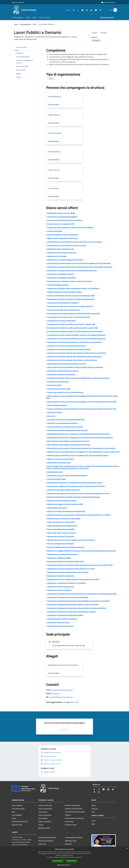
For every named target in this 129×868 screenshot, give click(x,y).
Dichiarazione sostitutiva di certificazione (61, 374)
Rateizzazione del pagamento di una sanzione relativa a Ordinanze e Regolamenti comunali (78, 493)
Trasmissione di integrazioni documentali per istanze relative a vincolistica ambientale (77, 608)
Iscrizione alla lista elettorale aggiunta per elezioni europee (68, 430)
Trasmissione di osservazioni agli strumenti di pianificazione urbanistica (72, 612)
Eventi (93, 824)
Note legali (68, 844)
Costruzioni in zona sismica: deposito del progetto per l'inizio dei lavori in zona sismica (77, 353)
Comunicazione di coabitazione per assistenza (63, 303)
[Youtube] (81, 10)
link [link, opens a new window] (82, 857)
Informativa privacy (71, 841)
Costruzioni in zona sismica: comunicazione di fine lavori (66, 346)
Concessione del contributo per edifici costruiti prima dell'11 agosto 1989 (72, 328)
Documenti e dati (17, 825)
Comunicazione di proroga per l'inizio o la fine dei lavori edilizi (68, 317)
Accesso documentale (55, 231)
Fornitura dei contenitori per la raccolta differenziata (65, 392)
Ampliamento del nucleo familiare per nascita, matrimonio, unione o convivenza (75, 242)
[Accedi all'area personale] (108, 2)
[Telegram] (95, 10)
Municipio (56, 642)
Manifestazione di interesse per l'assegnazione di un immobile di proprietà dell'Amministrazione (80, 437)
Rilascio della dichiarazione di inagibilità (61, 529)
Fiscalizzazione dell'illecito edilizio (59, 389)
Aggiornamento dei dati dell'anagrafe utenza (63, 238)
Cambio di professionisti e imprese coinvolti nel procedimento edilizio (71, 296)
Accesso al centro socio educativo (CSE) (61, 224)
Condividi (96, 33)
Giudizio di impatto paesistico (57, 405)
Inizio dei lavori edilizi (55, 412)
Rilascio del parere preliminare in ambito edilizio (64, 518)
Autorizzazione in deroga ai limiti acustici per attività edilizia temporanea (72, 270)
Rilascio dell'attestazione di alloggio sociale (62, 526)
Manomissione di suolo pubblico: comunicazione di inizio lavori (69, 445)
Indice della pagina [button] (21, 47)
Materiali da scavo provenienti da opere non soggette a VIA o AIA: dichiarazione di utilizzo (78, 455)
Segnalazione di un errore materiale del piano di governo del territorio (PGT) (73, 579)
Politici (14, 818)
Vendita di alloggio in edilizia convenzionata (62, 619)
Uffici (35, 24)
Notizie (94, 805)
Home (16, 24)
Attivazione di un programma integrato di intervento (65, 260)
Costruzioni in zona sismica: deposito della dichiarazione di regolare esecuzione (74, 356)
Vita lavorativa (43, 812)
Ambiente (68, 815)
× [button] (127, 849)
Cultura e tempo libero (45, 809)
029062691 (56, 693)
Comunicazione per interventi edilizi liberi (61, 321)
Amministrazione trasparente (74, 837)
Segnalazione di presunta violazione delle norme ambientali (68, 572)
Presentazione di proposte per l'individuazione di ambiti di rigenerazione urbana (75, 483)
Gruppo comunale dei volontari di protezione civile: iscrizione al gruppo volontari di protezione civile (82, 409)
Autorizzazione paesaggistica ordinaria (60, 274)
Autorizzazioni (69, 821)
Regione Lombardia (18, 2)
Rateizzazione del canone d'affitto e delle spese (63, 490)
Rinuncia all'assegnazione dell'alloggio (60, 544)
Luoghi (93, 821)
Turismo (41, 825)
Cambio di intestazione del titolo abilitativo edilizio (64, 292)
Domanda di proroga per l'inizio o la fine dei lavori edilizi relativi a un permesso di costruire (78, 378)
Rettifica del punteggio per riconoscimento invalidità (65, 504)
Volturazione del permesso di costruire (61, 626)
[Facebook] (72, 10)
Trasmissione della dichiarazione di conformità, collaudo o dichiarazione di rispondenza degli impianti (82, 594)
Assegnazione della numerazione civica (61, 249)
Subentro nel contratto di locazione (59, 590)
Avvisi (93, 812)
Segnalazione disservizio (46, 841)
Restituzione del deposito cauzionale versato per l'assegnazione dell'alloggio (74, 497)
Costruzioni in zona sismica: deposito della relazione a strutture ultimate (72, 360)
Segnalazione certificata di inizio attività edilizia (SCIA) (66, 561)
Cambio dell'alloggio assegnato (58, 285)
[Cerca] (115, 10)
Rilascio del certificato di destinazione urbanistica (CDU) (66, 511)
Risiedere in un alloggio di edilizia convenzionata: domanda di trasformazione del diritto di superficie (82, 551)
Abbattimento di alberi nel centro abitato (61, 213)
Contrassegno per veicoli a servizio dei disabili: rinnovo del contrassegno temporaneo (77, 339)
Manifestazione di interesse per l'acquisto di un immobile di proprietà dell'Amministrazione (78, 434)
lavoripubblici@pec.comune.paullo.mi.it (61, 697)
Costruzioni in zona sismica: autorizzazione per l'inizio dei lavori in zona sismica (74, 342)
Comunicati (95, 809)
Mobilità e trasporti (44, 828)
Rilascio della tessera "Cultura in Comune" (62, 533)
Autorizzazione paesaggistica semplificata (61, 278)
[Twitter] (77, 10)
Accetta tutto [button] (58, 861)
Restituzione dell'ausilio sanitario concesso (62, 501)
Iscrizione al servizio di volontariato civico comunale (65, 427)
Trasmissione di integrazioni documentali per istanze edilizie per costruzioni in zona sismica (78, 601)
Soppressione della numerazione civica (61, 587)
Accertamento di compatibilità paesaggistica (62, 217)
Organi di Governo (17, 805)
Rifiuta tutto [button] (72, 861)
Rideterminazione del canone (57, 508)
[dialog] (64, 857)
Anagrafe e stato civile (45, 805)
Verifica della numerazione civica (58, 622)
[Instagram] (86, 10)
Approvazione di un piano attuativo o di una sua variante (67, 245)
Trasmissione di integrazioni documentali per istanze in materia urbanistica (73, 604)
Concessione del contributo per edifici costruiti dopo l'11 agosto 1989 (71, 324)
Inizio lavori (51, 416)
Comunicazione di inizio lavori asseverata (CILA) (64, 310)
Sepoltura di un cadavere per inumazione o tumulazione (67, 583)
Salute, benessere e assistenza (74, 818)
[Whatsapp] (99, 10)
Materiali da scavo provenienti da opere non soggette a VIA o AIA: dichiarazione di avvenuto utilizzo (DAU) (83, 452)
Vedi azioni (105, 33)
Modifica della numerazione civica (59, 463)
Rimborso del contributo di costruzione (61, 536)
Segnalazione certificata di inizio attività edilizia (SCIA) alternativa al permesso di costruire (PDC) (80, 565)
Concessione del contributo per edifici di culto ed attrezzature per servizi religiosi (75, 331)
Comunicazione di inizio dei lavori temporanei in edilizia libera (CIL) (70, 306)
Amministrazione (25, 24)
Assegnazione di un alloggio (57, 256)
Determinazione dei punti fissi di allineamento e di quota (67, 364)
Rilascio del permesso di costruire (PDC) (61, 522)
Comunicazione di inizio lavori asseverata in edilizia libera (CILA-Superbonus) (74, 313)
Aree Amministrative (18, 809)
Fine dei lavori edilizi (54, 385)
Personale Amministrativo (20, 821)
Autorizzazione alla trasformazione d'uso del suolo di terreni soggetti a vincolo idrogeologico (79, 263)
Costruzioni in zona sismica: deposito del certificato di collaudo (69, 349)
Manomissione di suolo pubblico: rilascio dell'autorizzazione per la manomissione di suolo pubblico (81, 448)
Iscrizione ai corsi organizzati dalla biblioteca (63, 423)
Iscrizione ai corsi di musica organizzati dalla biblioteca (66, 420)
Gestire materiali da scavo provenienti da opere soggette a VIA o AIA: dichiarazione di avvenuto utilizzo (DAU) (82, 397)
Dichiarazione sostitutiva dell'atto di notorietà (63, 371)
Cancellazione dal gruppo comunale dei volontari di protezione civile (71, 299)
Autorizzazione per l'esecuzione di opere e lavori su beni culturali (70, 281)
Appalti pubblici (43, 818)
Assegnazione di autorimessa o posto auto (62, 253)
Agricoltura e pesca (71, 825)
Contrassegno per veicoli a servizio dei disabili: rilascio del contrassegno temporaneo (76, 335)
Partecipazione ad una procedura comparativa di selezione (67, 475)
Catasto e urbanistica (45, 821)
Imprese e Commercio (45, 815)
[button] (64, 865)
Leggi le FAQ (42, 844)
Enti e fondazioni (17, 815)
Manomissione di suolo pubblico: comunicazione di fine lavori (68, 441)
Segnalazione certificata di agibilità (59, 558)
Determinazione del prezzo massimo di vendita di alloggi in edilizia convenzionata (75, 367)
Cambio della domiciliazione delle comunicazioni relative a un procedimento (73, 288)
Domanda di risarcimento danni (58, 382)
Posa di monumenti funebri (57, 479)
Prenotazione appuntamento (47, 837)
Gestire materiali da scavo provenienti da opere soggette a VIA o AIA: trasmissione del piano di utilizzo (82, 402)
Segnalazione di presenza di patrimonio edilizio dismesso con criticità (71, 569)
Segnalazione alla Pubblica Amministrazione (62, 554)
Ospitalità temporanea (55, 472)
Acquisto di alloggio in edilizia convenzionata (63, 235)
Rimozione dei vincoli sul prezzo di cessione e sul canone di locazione (71, 540)
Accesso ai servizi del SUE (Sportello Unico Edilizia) (65, 220)
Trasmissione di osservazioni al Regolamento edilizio (65, 615)
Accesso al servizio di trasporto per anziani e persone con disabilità (70, 227)
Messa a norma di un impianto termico (60, 459)
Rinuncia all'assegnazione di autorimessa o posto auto (66, 547)
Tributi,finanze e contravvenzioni (75, 812)
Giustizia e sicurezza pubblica (74, 808)
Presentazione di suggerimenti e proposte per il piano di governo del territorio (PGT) (76, 486)
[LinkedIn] (90, 10)
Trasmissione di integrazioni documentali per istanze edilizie (68, 597)
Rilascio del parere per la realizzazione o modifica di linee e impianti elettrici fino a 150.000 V (79, 515)
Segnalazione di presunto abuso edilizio (61, 576)
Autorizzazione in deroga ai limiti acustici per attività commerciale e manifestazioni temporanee (80, 267)
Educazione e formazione (72, 805)
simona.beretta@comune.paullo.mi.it (62, 690)
